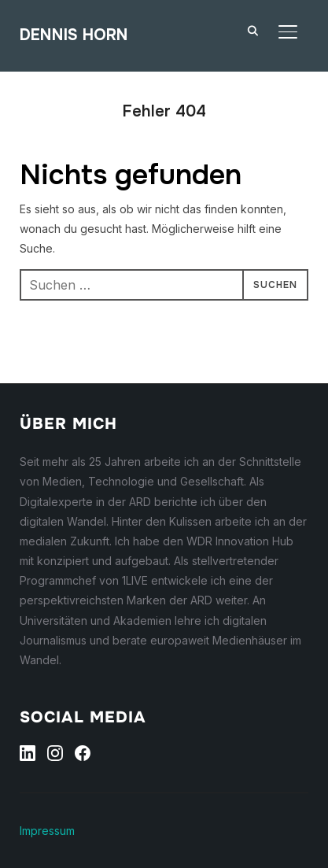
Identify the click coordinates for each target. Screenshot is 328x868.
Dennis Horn (74, 35)
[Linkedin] (28, 753)
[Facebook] (83, 753)
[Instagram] (55, 753)
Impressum (47, 831)
